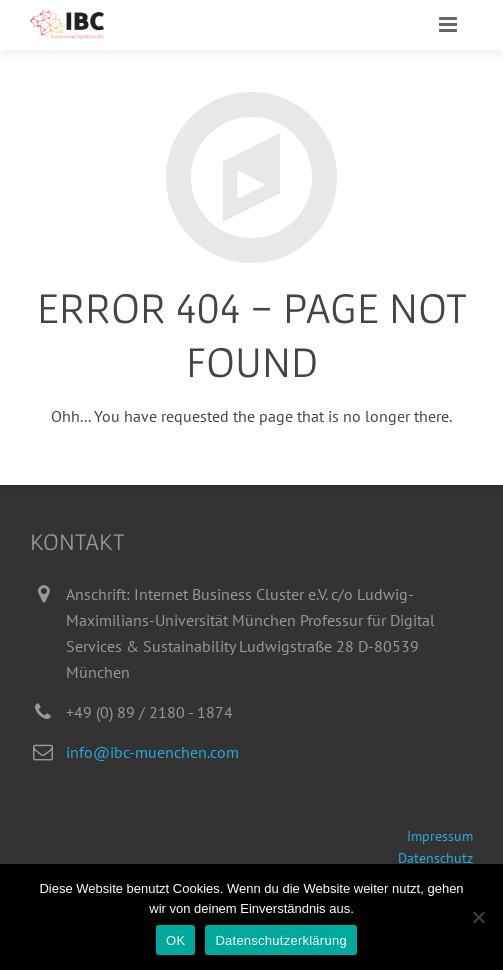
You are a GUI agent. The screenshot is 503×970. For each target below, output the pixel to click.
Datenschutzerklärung (280, 940)
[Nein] (478, 917)
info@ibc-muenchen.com (152, 752)
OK (175, 940)
